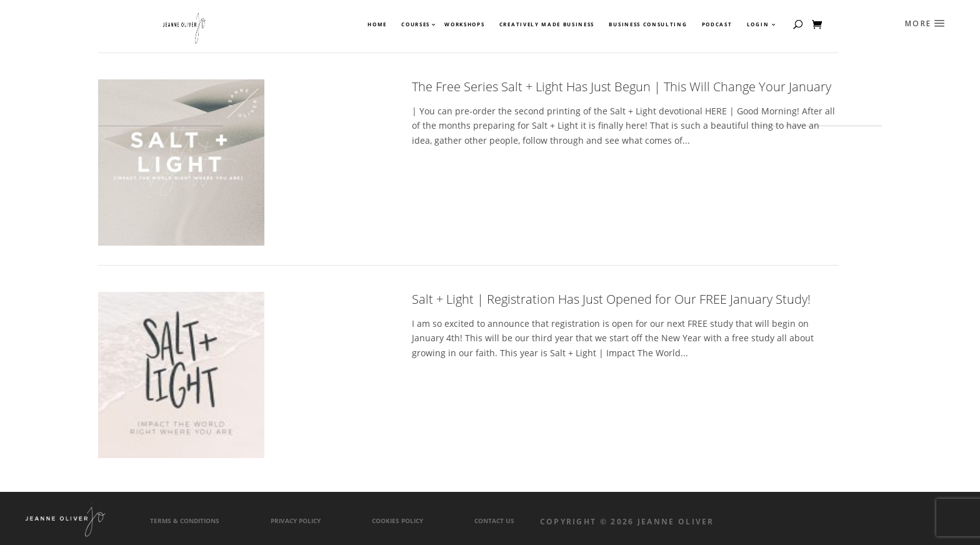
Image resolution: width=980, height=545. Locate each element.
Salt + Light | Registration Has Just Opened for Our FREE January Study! (611, 299)
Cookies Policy (397, 521)
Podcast (717, 24)
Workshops (464, 24)
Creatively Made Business (547, 24)
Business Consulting (648, 24)
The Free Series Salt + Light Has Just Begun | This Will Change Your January (622, 87)
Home (377, 24)
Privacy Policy (296, 521)
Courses (415, 24)
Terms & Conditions (185, 521)
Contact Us (494, 521)
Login (758, 24)
